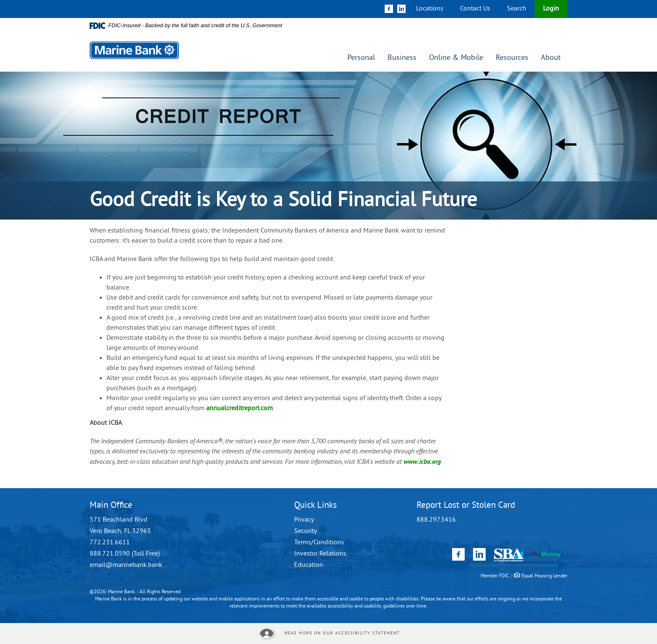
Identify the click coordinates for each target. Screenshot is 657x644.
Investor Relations (320, 554)
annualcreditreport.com (239, 409)
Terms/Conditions (319, 543)
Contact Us (475, 9)
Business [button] (402, 58)
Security (305, 531)
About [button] (551, 58)
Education (309, 565)
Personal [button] (361, 58)
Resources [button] (512, 58)
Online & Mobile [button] (456, 58)
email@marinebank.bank (126, 565)
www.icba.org (422, 462)
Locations (430, 9)
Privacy (304, 520)
